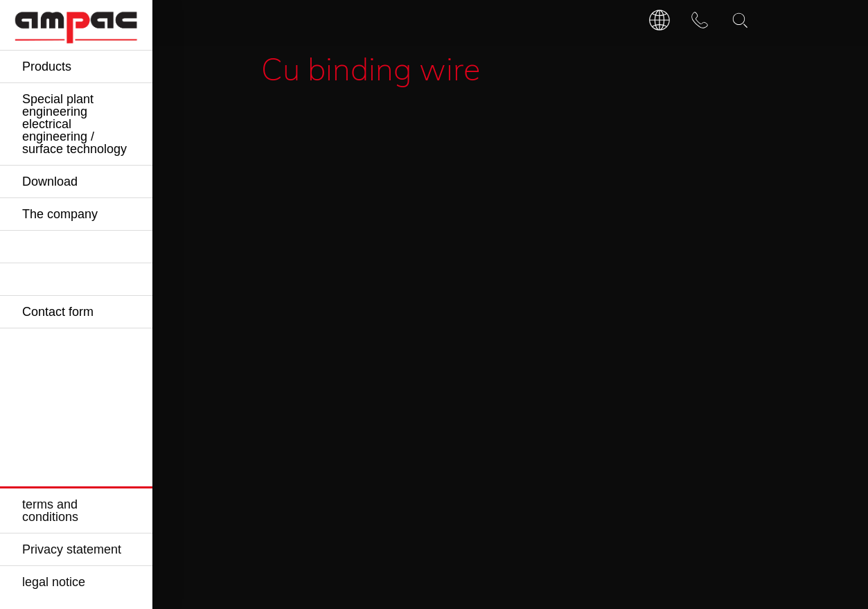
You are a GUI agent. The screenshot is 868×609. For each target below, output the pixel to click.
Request (569, 246)
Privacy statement (72, 549)
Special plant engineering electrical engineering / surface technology (74, 124)
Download (50, 182)
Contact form (58, 312)
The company (60, 214)
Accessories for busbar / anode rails (408, 120)
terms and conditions (50, 511)
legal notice (54, 582)
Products (47, 67)
